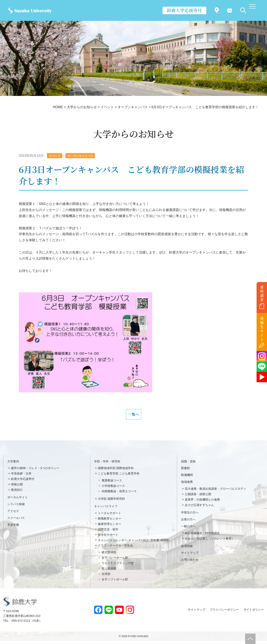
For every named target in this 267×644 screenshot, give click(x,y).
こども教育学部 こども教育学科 (119, 477)
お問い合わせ (190, 563)
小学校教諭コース (113, 489)
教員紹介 (17, 493)
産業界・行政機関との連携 (202, 503)
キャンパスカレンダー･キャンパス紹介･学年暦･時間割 (134, 543)
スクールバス (16, 521)
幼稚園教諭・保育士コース (119, 494)
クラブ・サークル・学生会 (115, 549)
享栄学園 (13, 528)
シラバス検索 (16, 507)
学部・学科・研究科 (107, 464)
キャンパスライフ (106, 509)
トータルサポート (110, 516)
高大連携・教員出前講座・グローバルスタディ (215, 492)
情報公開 (17, 488)
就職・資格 (188, 464)
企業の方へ (188, 522)
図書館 (185, 471)
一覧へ (133, 416)
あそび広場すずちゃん (199, 508)
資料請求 (262, 293)
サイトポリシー (254, 613)
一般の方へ (188, 529)
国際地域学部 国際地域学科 (116, 471)
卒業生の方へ (190, 516)
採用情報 (187, 549)
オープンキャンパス (84, 156)
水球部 (106, 577)
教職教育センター (110, 522)
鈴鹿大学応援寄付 (184, 10)
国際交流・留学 (108, 532)
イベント (56, 156)
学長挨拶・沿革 (21, 477)
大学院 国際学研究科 (111, 502)
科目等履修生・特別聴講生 (202, 536)
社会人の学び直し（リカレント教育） (210, 542)
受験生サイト (262, 329)
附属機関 (187, 478)
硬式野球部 (109, 556)
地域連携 (187, 485)
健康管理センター (110, 527)
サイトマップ (190, 556)
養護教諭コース (112, 484)
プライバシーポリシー (224, 613)
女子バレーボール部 (115, 561)
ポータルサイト (18, 500)
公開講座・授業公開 (198, 497)
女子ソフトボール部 (115, 582)
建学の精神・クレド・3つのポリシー (35, 471)
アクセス (13, 514)
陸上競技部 (109, 572)
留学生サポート (108, 538)
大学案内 (13, 464)
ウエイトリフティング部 (118, 566)
